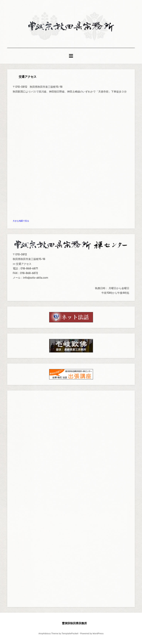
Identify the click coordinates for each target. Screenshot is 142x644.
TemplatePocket (70, 633)
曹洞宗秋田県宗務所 (74, 623)
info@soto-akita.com (36, 278)
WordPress (98, 633)
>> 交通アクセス (22, 264)
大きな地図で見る (21, 221)
